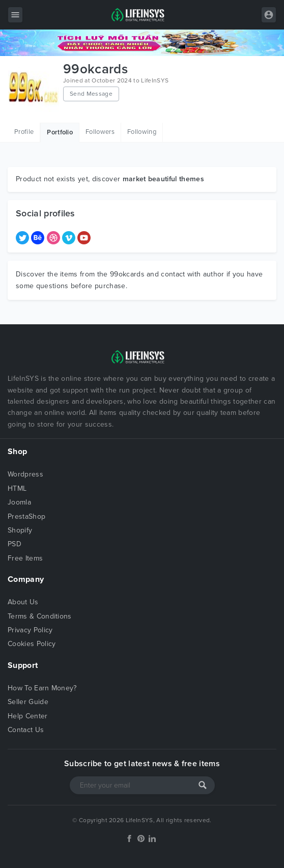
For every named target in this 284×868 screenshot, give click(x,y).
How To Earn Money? (42, 688)
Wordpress (25, 474)
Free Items (25, 558)
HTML (17, 488)
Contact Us (26, 730)
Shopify (20, 530)
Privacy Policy (30, 630)
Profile (24, 132)
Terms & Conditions (40, 616)
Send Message (91, 94)
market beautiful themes (163, 179)
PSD (15, 544)
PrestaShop (26, 516)
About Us (23, 602)
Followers (100, 132)
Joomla (19, 502)
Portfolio (60, 132)
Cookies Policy (32, 644)
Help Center (28, 716)
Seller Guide (28, 702)
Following (142, 132)
